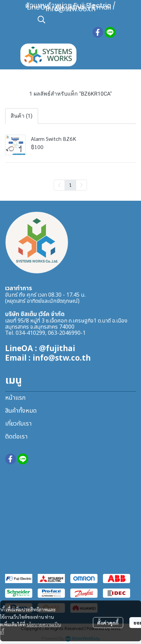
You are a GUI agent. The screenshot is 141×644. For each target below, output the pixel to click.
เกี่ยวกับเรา (18, 424)
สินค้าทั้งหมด (21, 411)
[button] (78, 19)
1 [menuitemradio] (70, 185)
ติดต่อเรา (16, 437)
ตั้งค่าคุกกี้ (108, 623)
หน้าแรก (15, 398)
